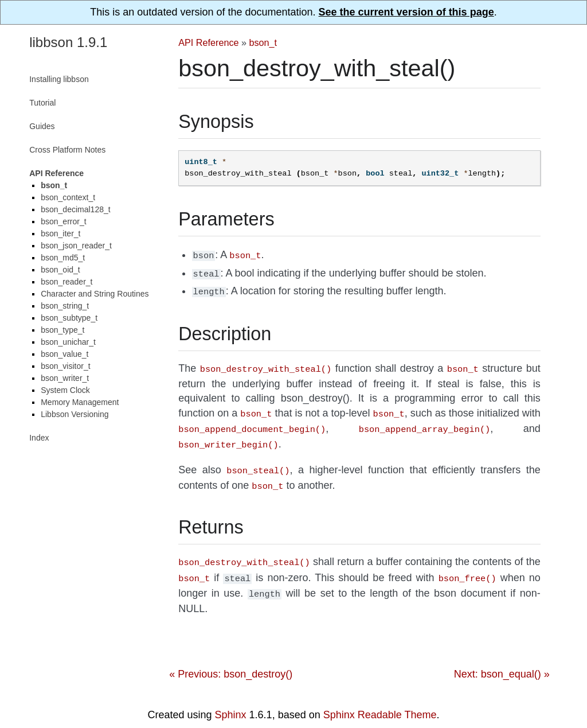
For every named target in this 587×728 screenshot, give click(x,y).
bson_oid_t (60, 270)
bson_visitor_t (65, 366)
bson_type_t (62, 330)
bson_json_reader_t (76, 246)
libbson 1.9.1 (68, 42)
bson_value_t (64, 354)
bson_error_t (63, 221)
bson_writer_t (65, 378)
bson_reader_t (66, 282)
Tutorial (42, 103)
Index (39, 438)
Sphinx (231, 701)
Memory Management (80, 402)
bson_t (263, 42)
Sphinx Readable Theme (380, 701)
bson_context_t (68, 197)
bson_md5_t (63, 258)
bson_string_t (65, 306)
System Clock (65, 390)
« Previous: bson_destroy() (231, 660)
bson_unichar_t (68, 342)
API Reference (208, 42)
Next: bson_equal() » (502, 660)
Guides (42, 126)
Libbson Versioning (75, 414)
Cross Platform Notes (67, 150)
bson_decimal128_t (75, 209)
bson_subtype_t (69, 318)
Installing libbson (59, 79)
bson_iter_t (60, 233)
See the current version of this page (406, 12)
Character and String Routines (95, 294)
